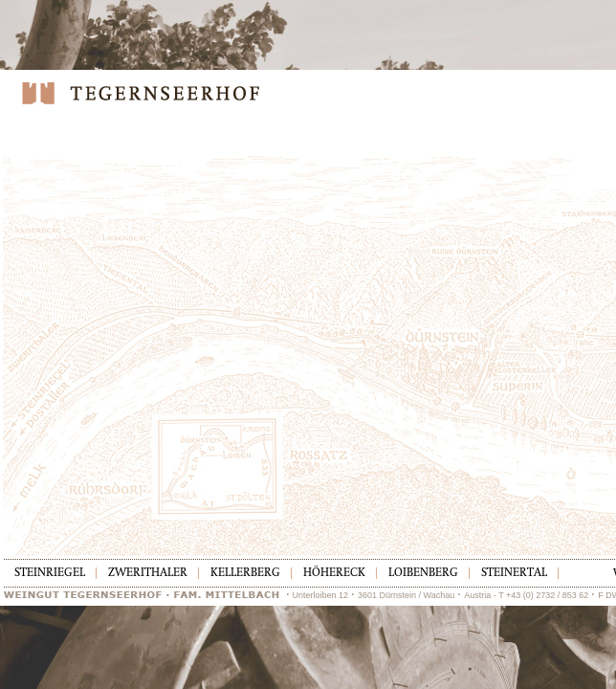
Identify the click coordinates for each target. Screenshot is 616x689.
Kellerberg (245, 573)
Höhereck (334, 573)
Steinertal (514, 573)
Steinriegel (50, 573)
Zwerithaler (148, 573)
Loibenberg (423, 573)
